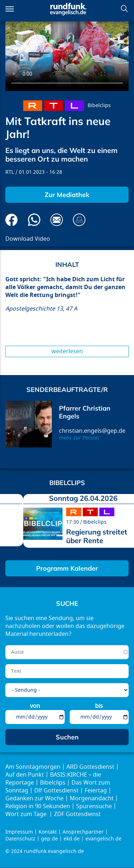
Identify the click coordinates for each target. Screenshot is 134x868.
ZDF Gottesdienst (77, 814)
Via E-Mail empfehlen (57, 220)
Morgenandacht (92, 799)
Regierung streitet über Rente (97, 536)
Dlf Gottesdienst (56, 791)
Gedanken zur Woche (34, 799)
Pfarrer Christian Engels (85, 412)
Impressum (19, 832)
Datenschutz (20, 839)
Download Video (28, 239)
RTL (10, 172)
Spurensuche (94, 806)
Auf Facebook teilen (12, 220)
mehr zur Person (79, 438)
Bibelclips (99, 105)
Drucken (79, 220)
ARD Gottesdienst (90, 767)
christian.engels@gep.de (92, 431)
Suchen (124, 9)
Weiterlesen (67, 351)
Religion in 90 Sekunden (38, 806)
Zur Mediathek (67, 195)
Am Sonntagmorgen (33, 767)
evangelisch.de (103, 839)
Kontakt (48, 832)
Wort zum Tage (27, 814)
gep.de (49, 839)
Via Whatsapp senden (34, 220)
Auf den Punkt (25, 775)
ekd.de (72, 839)
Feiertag (96, 791)
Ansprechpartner (83, 832)
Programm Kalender (67, 568)
